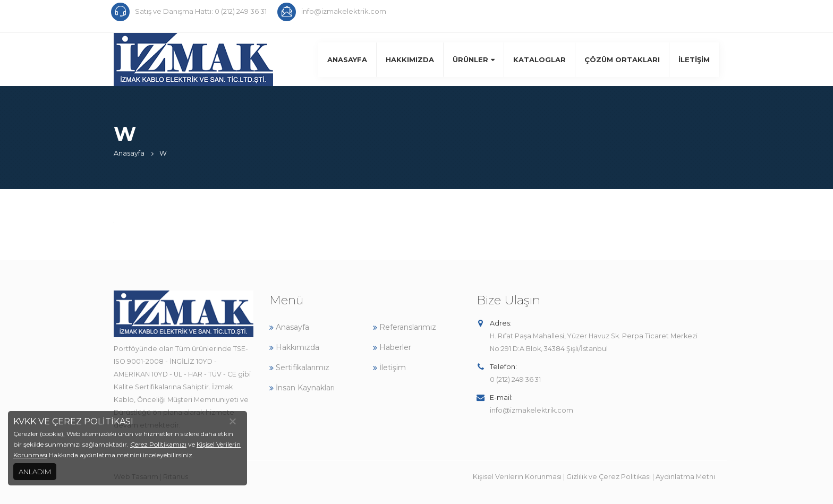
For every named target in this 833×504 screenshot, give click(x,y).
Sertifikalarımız (299, 368)
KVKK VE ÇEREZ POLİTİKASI (73, 421)
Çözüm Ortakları (622, 59)
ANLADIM (35, 472)
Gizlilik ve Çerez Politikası (609, 477)
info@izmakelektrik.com (532, 410)
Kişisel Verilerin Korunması (517, 477)
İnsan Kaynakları (302, 388)
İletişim (694, 59)
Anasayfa (347, 59)
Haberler (392, 347)
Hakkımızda (410, 59)
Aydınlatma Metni (685, 477)
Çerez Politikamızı (158, 444)
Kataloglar (539, 59)
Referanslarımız (405, 327)
